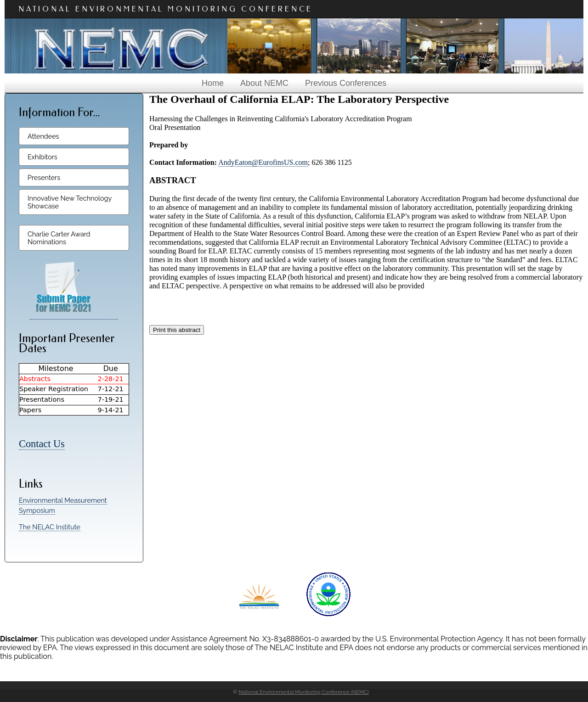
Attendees (43, 136)
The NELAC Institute (50, 527)
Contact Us (42, 444)
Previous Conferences (346, 83)
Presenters (44, 177)
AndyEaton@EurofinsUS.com (263, 162)
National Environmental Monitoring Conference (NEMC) (303, 692)
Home (213, 83)
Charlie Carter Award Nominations (59, 238)
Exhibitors (42, 157)
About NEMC (264, 83)
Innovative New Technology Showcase (70, 202)
